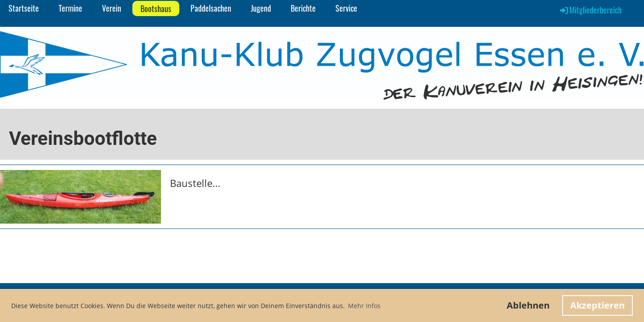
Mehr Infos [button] (364, 306)
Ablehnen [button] (528, 305)
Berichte (303, 8)
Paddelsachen (211, 8)
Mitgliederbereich (590, 10)
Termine (70, 8)
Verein (112, 8)
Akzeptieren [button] (597, 305)
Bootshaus (156, 8)
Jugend (261, 8)
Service (346, 8)
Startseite (24, 8)
